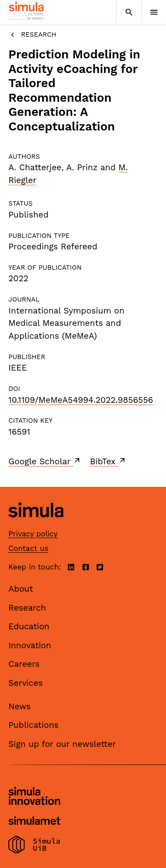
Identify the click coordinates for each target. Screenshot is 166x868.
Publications (33, 725)
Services (25, 683)
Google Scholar (45, 461)
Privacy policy (33, 534)
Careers (24, 664)
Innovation (30, 645)
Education (29, 626)
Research (32, 35)
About (21, 589)
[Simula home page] (36, 524)
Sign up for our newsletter (62, 744)
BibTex (108, 461)
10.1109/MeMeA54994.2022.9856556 (81, 400)
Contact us (28, 548)
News (19, 706)
